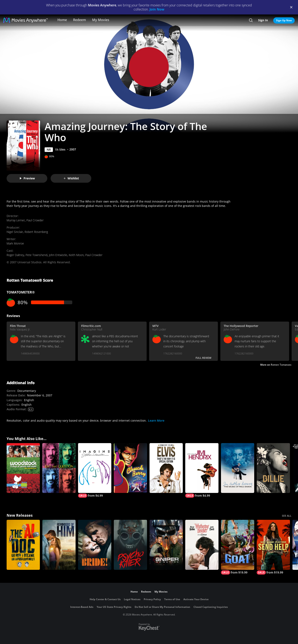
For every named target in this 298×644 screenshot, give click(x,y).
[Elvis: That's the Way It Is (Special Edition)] (166, 468)
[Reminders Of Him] (59, 545)
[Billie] (273, 468)
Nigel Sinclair (15, 232)
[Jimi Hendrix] (202, 470)
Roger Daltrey (15, 255)
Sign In (263, 20)
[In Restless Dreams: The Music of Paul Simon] (238, 468)
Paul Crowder (35, 220)
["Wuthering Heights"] (202, 545)
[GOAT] (238, 547)
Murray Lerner (16, 220)
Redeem (80, 20)
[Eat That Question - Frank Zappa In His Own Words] (59, 468)
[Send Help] (273, 547)
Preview (27, 178)
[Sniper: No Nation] (166, 545)
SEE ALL (287, 516)
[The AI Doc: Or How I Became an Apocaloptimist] (23, 545)
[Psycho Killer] (130, 545)
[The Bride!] (95, 545)
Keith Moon (76, 255)
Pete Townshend (36, 255)
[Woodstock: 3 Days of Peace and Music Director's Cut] (23, 468)
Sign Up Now (284, 20)
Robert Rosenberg (36, 232)
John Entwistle (58, 255)
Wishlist (71, 178)
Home (62, 20)
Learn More (156, 420)
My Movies (101, 20)
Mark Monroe (15, 243)
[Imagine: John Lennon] (95, 470)
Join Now (157, 9)
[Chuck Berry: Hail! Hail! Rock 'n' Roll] (130, 468)
